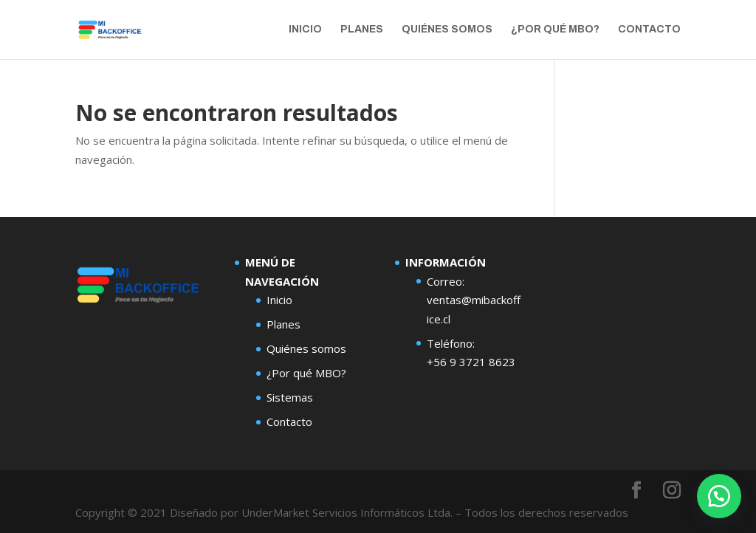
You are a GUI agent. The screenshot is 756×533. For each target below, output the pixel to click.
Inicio (305, 30)
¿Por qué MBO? (555, 30)
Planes (362, 30)
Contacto (649, 30)
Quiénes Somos (447, 30)
